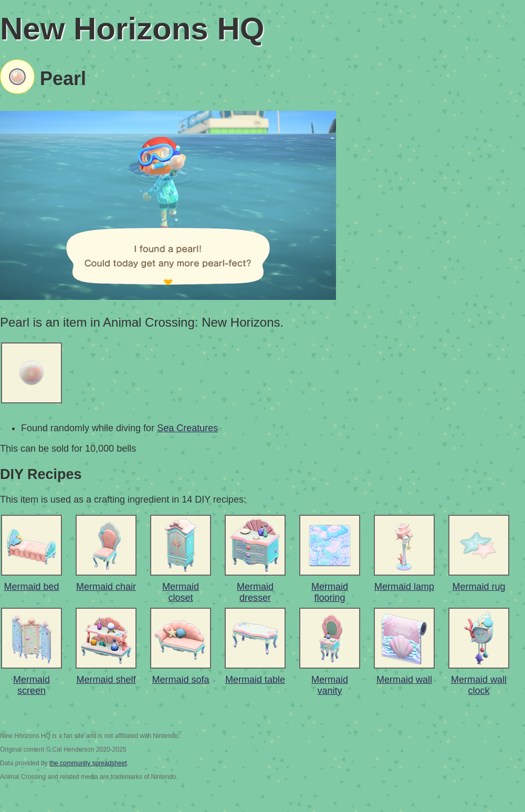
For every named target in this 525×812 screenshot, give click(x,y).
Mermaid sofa (180, 680)
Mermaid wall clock (479, 685)
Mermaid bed (31, 587)
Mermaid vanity (330, 685)
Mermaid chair (106, 587)
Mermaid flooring (330, 592)
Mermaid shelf (106, 680)
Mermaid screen (31, 685)
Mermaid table (255, 680)
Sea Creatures (187, 428)
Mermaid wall (404, 680)
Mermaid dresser (255, 592)
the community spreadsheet (88, 763)
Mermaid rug (479, 587)
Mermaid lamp (404, 587)
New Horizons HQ (132, 29)
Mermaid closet (181, 592)
